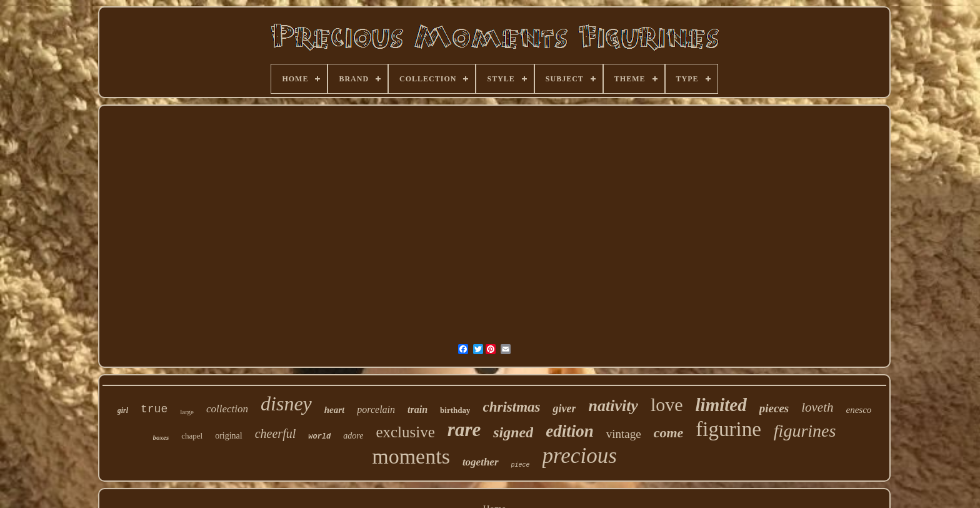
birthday (455, 410)
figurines (805, 431)
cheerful (276, 434)
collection (227, 409)
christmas (511, 407)
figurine (728, 429)
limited (721, 405)
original (229, 436)
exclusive (405, 432)
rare (464, 429)
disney (286, 404)
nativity (613, 406)
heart (335, 410)
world (319, 437)
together (481, 462)
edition (570, 431)
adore (353, 436)
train (417, 409)
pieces (774, 408)
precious (580, 456)
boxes (161, 437)
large (187, 412)
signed (513, 432)
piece (521, 465)
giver (564, 409)
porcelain (376, 409)
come (669, 433)
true (154, 409)
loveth (817, 407)
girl (123, 410)
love (667, 404)
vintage (624, 434)
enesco (859, 410)
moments (411, 456)
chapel (192, 436)
